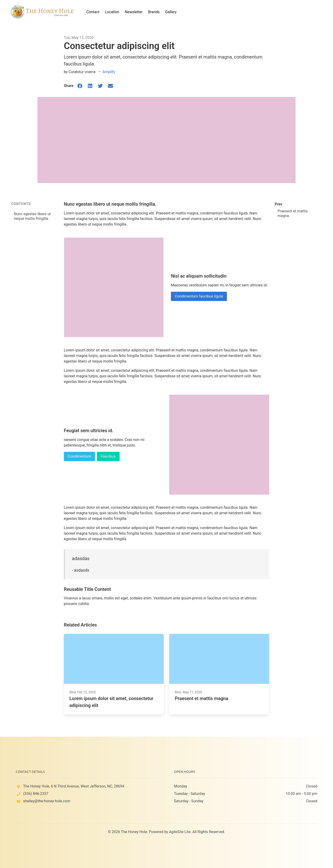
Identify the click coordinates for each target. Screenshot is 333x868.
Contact (93, 12)
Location (112, 12)
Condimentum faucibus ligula (199, 296)
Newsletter (134, 12)
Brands (154, 12)
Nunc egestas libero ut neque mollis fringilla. (32, 216)
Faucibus (108, 456)
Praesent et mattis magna (293, 213)
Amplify (109, 72)
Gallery (171, 12)
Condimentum (79, 456)
